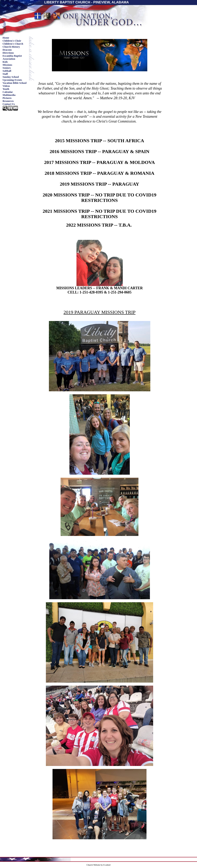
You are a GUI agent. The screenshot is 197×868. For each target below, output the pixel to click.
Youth (6, 89)
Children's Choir (12, 41)
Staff (5, 74)
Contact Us (9, 104)
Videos (6, 86)
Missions (7, 65)
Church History (11, 47)
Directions (8, 53)
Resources (8, 101)
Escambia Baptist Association (12, 57)
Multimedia (9, 95)
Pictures (7, 98)
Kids (5, 62)
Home (6, 38)
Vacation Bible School (15, 83)
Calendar (8, 92)
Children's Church (13, 44)
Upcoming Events (12, 80)
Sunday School (11, 77)
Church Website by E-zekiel (98, 865)
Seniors (7, 68)
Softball (7, 71)
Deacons (7, 50)
